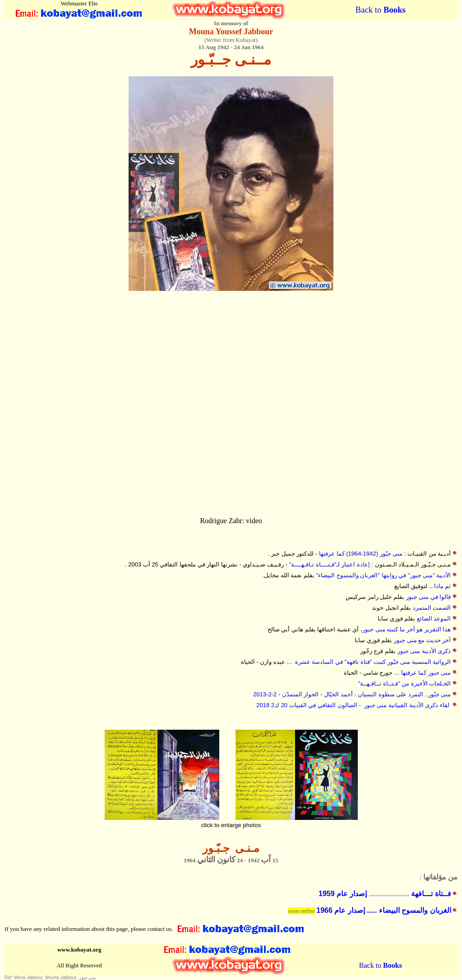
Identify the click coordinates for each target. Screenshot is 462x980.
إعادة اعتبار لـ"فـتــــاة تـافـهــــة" (330, 564)
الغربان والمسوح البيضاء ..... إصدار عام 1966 (384, 910)
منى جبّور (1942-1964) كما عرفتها (361, 554)
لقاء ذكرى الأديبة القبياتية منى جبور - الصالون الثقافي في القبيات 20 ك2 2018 (353, 705)
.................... (385, 894)
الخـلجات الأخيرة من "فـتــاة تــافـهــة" (405, 683)
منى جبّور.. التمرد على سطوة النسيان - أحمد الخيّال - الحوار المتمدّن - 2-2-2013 (352, 694)
